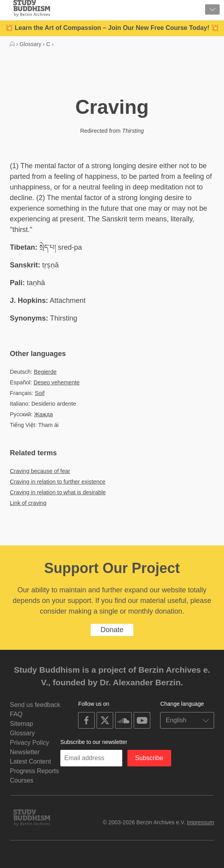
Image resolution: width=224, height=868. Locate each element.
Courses (22, 780)
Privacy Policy (30, 743)
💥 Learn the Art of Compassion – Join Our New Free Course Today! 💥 (112, 28)
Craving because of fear (40, 471)
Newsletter (25, 752)
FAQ (16, 714)
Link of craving (28, 503)
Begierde (45, 372)
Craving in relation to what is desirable (58, 492)
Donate (112, 630)
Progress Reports (35, 771)
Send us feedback (35, 705)
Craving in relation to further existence (58, 482)
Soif (40, 393)
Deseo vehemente (57, 382)
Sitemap (21, 724)
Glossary (22, 733)
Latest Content (30, 761)
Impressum (201, 822)
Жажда (43, 414)
